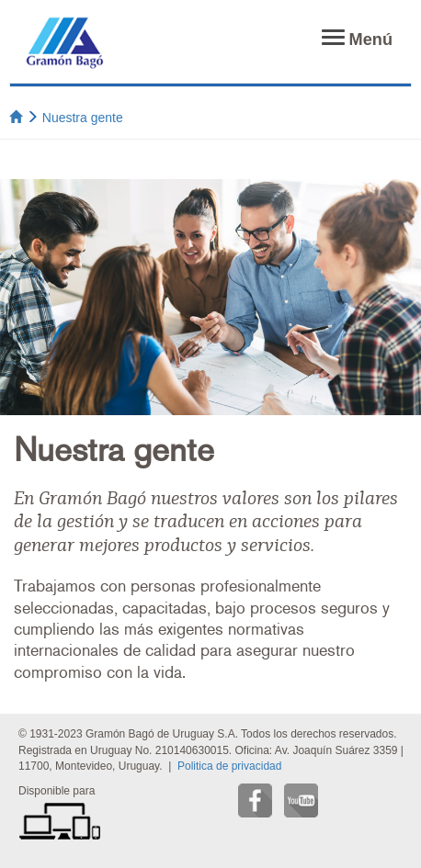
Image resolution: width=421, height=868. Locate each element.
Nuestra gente (83, 118)
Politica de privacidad (229, 766)
